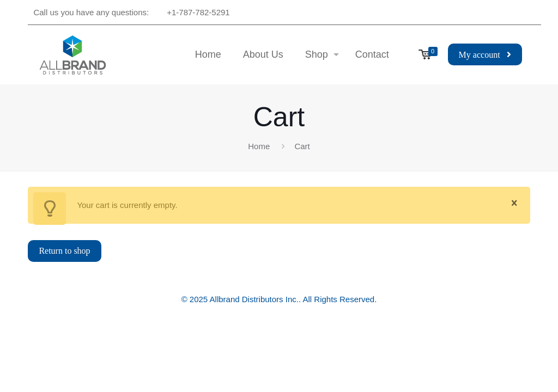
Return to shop (64, 251)
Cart (302, 146)
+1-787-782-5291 (198, 12)
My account (485, 55)
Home (259, 146)
